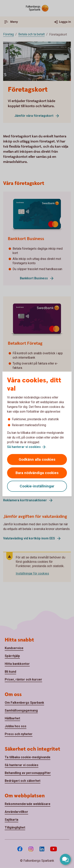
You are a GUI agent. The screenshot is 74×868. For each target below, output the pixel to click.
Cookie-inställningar (37, 486)
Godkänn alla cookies (37, 459)
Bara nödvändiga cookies (37, 473)
